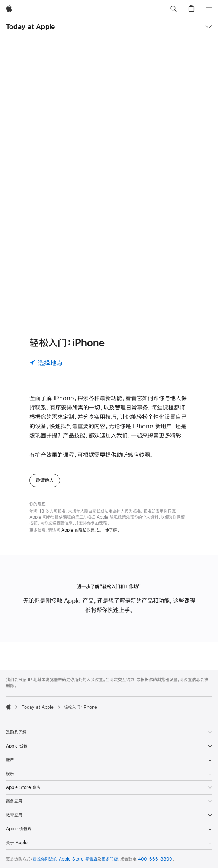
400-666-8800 (155, 859)
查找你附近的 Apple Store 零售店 (65, 859)
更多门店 (110, 859)
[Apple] (9, 9)
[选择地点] (46, 363)
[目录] (209, 9)
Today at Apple (30, 27)
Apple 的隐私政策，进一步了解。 (91, 530)
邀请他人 (45, 480)
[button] (173, 9)
